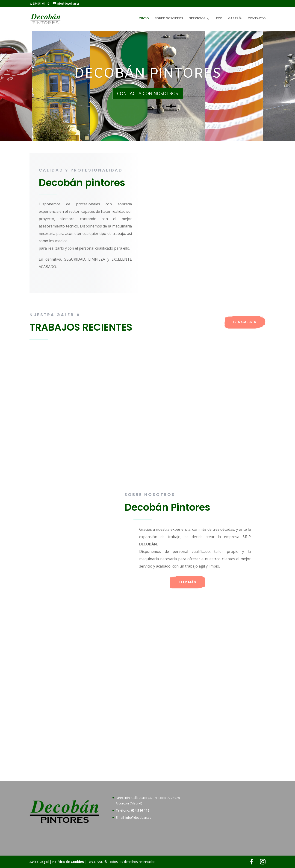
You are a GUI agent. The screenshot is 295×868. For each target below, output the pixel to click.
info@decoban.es (138, 817)
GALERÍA (235, 19)
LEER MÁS (188, 582)
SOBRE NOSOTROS (169, 19)
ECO (219, 19)
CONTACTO (257, 19)
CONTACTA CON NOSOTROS (148, 93)
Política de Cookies (68, 862)
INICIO (144, 19)
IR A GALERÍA (245, 322)
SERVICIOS (197, 19)
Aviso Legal (39, 862)
